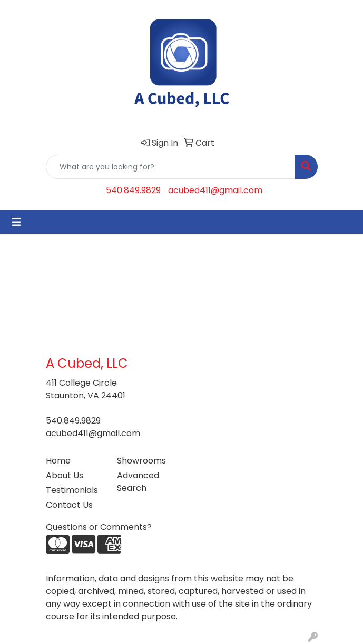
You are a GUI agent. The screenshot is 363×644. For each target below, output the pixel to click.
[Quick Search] (171, 167)
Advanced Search (138, 482)
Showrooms (141, 461)
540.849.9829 (133, 190)
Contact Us (69, 505)
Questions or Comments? (99, 527)
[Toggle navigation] (16, 222)
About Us (65, 475)
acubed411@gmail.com (215, 190)
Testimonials (72, 490)
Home (58, 461)
